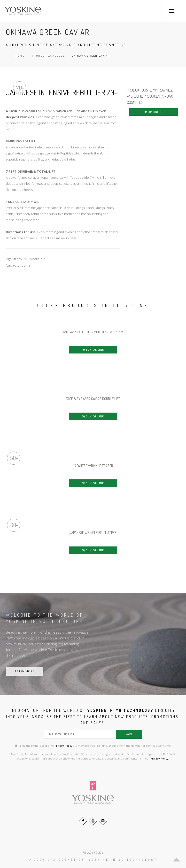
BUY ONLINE (154, 112)
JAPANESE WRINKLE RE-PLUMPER (93, 533)
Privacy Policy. (64, 746)
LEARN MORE (25, 671)
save (129, 734)
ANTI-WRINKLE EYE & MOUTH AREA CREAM (93, 332)
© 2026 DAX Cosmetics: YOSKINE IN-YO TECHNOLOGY (93, 860)
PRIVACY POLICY (93, 853)
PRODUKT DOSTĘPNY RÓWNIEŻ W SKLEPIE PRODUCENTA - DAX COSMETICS (150, 96)
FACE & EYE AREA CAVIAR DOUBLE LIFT (93, 399)
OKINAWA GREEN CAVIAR (91, 56)
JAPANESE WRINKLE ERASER (93, 466)
